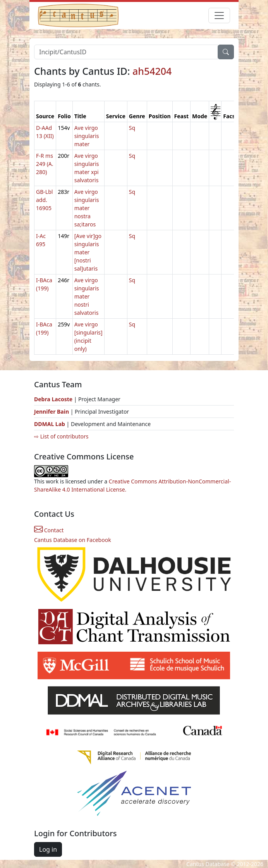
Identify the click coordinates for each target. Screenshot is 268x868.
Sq (132, 128)
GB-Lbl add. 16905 (44, 200)
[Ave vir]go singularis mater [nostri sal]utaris (88, 252)
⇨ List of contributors (61, 436)
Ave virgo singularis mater (87, 136)
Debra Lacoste (53, 399)
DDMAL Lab (50, 424)
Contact (49, 530)
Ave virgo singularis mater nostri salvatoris (87, 296)
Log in (48, 849)
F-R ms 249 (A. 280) (45, 164)
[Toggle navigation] (219, 16)
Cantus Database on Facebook (73, 540)
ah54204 (152, 71)
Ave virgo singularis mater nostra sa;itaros (87, 208)
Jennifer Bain (52, 412)
